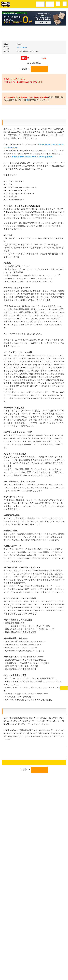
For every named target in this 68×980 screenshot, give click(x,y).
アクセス (14, 969)
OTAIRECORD (33, 976)
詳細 (40, 179)
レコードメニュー (40, 4)
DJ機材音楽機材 (50, 4)
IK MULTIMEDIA (22, 114)
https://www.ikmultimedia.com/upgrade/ (33, 300)
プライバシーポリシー (55, 969)
